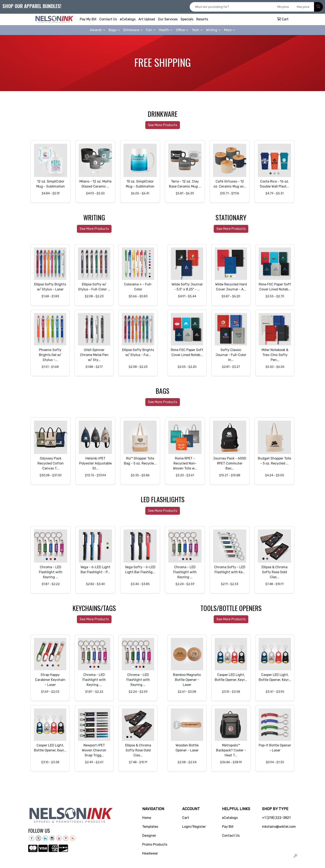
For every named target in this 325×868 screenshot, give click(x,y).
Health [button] (164, 30)
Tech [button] (195, 30)
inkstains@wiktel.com (279, 827)
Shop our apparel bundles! (32, 6)
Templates (150, 827)
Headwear (150, 853)
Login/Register (194, 827)
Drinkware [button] (131, 30)
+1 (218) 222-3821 (276, 818)
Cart (186, 818)
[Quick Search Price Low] (285, 7)
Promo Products (155, 844)
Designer (149, 836)
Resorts (202, 19)
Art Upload (147, 19)
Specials (187, 19)
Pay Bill (228, 827)
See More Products (163, 125)
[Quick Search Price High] (304, 7)
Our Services (168, 19)
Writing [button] (212, 30)
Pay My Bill (88, 19)
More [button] (228, 30)
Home (147, 818)
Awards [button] (96, 30)
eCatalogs (128, 19)
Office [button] (180, 30)
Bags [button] (113, 30)
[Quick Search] (232, 7)
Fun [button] (149, 30)
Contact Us (108, 19)
